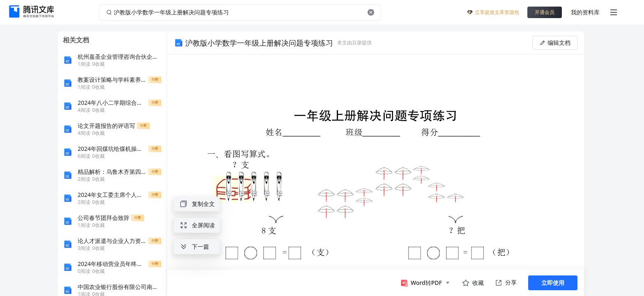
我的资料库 (585, 12)
